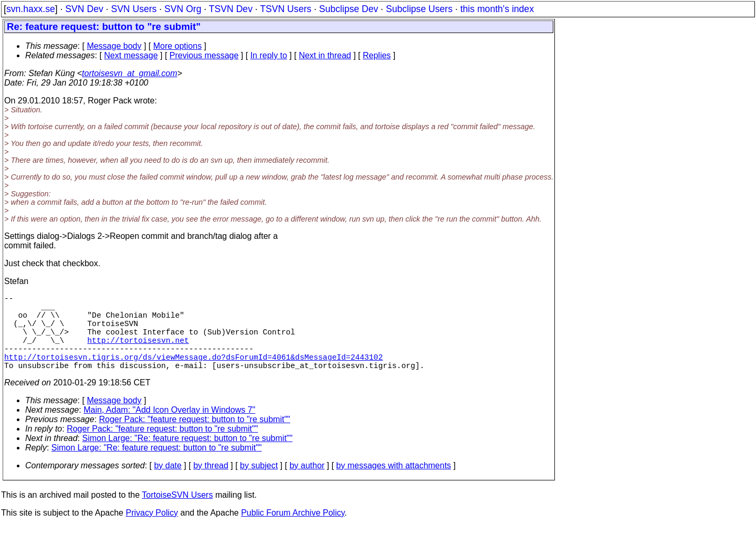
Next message (131, 55)
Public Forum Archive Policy (293, 532)
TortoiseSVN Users (177, 514)
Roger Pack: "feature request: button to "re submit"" (195, 438)
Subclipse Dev (349, 9)
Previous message (204, 55)
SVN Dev (84, 9)
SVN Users (134, 9)
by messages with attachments (393, 484)
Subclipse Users (419, 9)
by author (307, 484)
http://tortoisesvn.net (138, 352)
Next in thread (325, 55)
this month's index (497, 9)
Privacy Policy (152, 532)
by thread (211, 484)
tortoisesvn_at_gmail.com (129, 73)
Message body (114, 46)
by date (167, 484)
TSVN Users (286, 9)
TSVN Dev (231, 9)
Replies (377, 55)
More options (178, 46)
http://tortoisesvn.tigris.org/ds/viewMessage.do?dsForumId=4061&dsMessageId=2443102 (193, 373)
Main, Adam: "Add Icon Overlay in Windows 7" (169, 429)
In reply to (269, 55)
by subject (259, 484)
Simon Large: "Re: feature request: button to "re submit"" (188, 457)
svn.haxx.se (31, 9)
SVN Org (183, 9)
